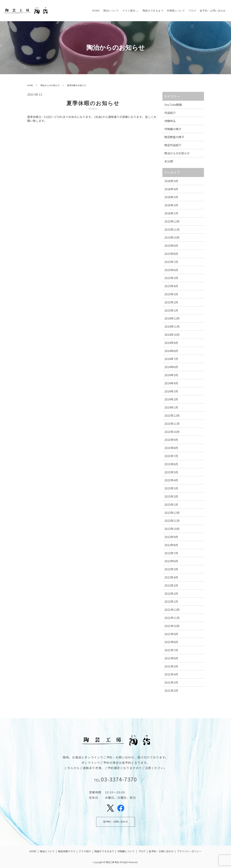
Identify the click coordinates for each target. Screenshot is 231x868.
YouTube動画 (173, 105)
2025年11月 (172, 229)
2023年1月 (171, 504)
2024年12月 (172, 318)
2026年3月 (171, 197)
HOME (96, 11)
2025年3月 (171, 294)
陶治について (111, 11)
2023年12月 (172, 415)
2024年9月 (171, 343)
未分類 (169, 161)
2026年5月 (171, 181)
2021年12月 (172, 610)
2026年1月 (171, 213)
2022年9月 (171, 537)
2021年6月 (171, 658)
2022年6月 (171, 561)
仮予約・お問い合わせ (213, 11)
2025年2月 (171, 302)
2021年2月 (171, 690)
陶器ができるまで (153, 11)
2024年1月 (171, 407)
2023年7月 (171, 456)
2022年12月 (172, 513)
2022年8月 (171, 545)
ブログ (192, 11)
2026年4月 (171, 189)
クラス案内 (129, 11)
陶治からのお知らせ (50, 85)
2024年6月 (171, 367)
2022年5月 (171, 569)
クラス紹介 (85, 851)
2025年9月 (171, 246)
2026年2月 (171, 205)
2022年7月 (171, 553)
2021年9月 (171, 634)
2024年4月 (171, 383)
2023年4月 (171, 480)
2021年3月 (171, 682)
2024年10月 (172, 335)
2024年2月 (171, 399)
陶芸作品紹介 (173, 145)
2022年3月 (171, 585)
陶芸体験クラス (67, 851)
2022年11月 (172, 521)
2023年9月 (171, 440)
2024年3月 (171, 391)
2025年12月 (172, 221)
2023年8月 (171, 448)
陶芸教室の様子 (174, 137)
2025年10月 (172, 237)
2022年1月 (171, 601)
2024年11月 (172, 326)
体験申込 (170, 121)
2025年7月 (171, 262)
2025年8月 (171, 254)
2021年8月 (171, 642)
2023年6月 (171, 464)
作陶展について (176, 11)
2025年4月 (171, 286)
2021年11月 (172, 618)
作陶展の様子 (173, 129)
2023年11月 (172, 424)
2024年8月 (171, 351)
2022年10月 (172, 529)
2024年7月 (171, 359)
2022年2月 (171, 594)
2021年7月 (171, 650)
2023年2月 (171, 496)
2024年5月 (171, 375)
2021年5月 (171, 666)
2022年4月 (171, 577)
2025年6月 (171, 270)
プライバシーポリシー (189, 851)
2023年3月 (171, 488)
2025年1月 (171, 310)
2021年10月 (172, 626)
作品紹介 (170, 113)
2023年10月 (172, 432)
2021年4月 (171, 674)
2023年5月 (171, 472)
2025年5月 (171, 278)
